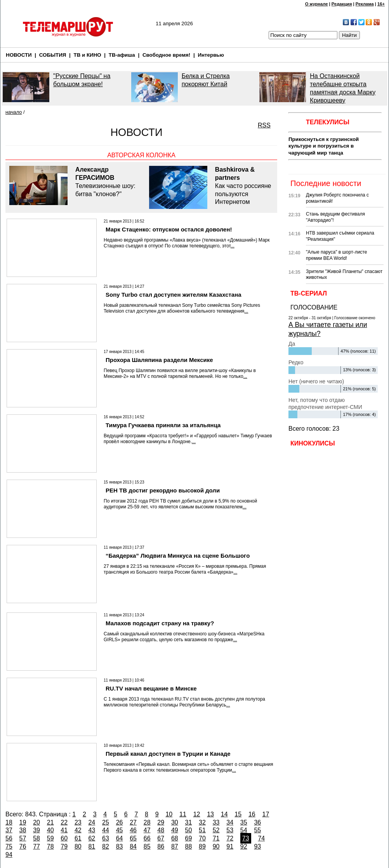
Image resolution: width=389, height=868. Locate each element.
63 (106, 838)
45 (120, 830)
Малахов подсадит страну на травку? (160, 623)
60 (64, 838)
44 (106, 830)
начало (14, 112)
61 (78, 838)
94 (9, 855)
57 (23, 838)
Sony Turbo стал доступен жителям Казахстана (174, 295)
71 (216, 838)
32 (202, 822)
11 (183, 814)
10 (169, 814)
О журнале (317, 4)
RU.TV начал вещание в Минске (151, 688)
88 (189, 846)
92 (244, 846)
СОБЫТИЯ (53, 55)
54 (244, 830)
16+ (381, 4)
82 (106, 846)
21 (50, 822)
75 (9, 846)
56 (9, 838)
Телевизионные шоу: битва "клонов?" (108, 181)
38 (23, 830)
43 (92, 830)
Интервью (211, 55)
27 (133, 822)
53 (230, 830)
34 (230, 822)
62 (92, 838)
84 (133, 846)
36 (257, 822)
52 (216, 830)
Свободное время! (166, 55)
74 (261, 838)
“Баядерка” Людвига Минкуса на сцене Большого (178, 556)
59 (50, 838)
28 (147, 822)
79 (64, 846)
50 (189, 830)
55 (257, 830)
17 (266, 814)
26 (120, 822)
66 (147, 838)
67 (161, 838)
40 (50, 830)
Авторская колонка (141, 155)
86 (161, 846)
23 (78, 822)
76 (23, 846)
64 (120, 838)
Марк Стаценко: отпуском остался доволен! (169, 229)
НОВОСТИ (19, 55)
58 (36, 838)
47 (147, 830)
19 (23, 822)
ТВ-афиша (122, 55)
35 (244, 822)
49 (175, 830)
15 (238, 814)
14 (224, 814)
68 (175, 838)
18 (9, 822)
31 (189, 822)
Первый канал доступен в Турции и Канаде (168, 754)
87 (175, 846)
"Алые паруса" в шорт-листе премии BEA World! (336, 255)
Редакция (342, 4)
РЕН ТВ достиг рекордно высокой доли (163, 490)
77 (36, 846)
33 (216, 822)
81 (92, 846)
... (233, 246)
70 (202, 838)
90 (216, 846)
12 (197, 814)
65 (133, 838)
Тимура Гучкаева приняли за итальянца (163, 425)
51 (202, 830)
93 (257, 846)
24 (92, 822)
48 (161, 830)
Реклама (365, 4)
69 (189, 838)
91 (230, 846)
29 (161, 822)
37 (9, 830)
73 (246, 838)
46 (133, 830)
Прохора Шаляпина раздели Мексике (159, 360)
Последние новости (326, 183)
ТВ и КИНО (88, 55)
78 (50, 846)
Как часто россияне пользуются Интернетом (244, 185)
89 (202, 846)
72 (230, 838)
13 (210, 814)
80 (78, 846)
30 (175, 822)
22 (64, 822)
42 (78, 830)
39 (36, 830)
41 (64, 830)
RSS (264, 125)
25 (106, 822)
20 (36, 822)
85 (147, 846)
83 (120, 846)
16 (252, 814)
